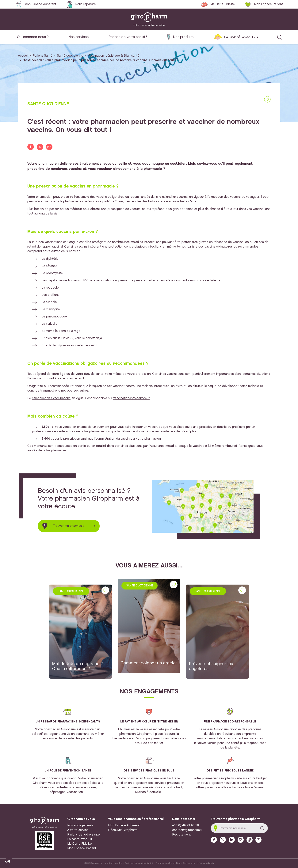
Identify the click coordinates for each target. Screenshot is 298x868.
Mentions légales (113, 863)
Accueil (23, 56)
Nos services (78, 37)
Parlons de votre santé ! (128, 37)
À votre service (78, 830)
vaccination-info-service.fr (131, 398)
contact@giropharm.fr (187, 830)
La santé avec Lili (241, 37)
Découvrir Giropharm (123, 830)
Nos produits (183, 37)
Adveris (210, 863)
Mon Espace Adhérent (40, 4)
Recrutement (181, 835)
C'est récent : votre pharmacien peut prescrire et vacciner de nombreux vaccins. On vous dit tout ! (99, 60)
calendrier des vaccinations (51, 398)
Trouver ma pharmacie (69, 526)
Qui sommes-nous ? (33, 37)
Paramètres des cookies (168, 863)
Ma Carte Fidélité (223, 4)
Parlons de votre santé (84, 835)
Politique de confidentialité (139, 863)
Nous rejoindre (86, 4)
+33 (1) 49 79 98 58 (185, 826)
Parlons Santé (43, 56)
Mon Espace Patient (269, 4)
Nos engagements (80, 826)
